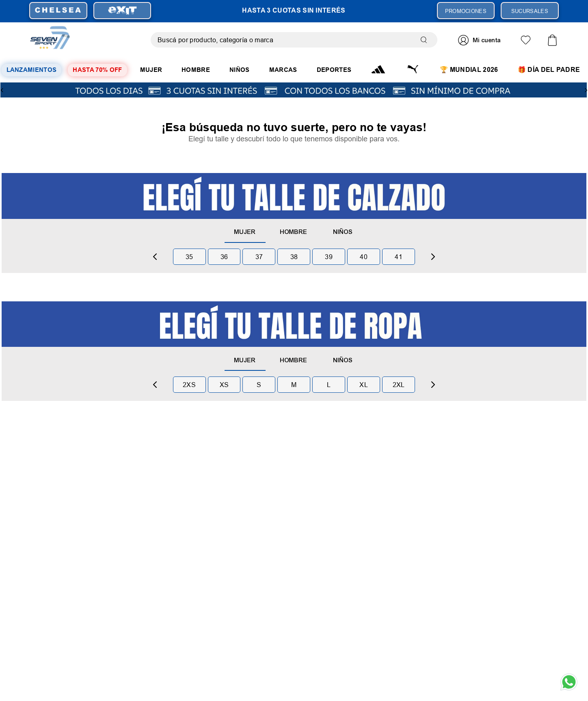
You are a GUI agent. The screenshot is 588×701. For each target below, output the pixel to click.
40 (364, 257)
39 (329, 257)
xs (224, 385)
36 (224, 257)
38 (294, 257)
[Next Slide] (586, 90)
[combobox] (294, 40)
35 (189, 257)
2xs (189, 385)
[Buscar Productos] (426, 40)
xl (364, 385)
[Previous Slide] (2, 90)
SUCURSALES (530, 11)
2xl (399, 385)
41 (399, 257)
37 (259, 257)
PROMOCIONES (466, 11)
